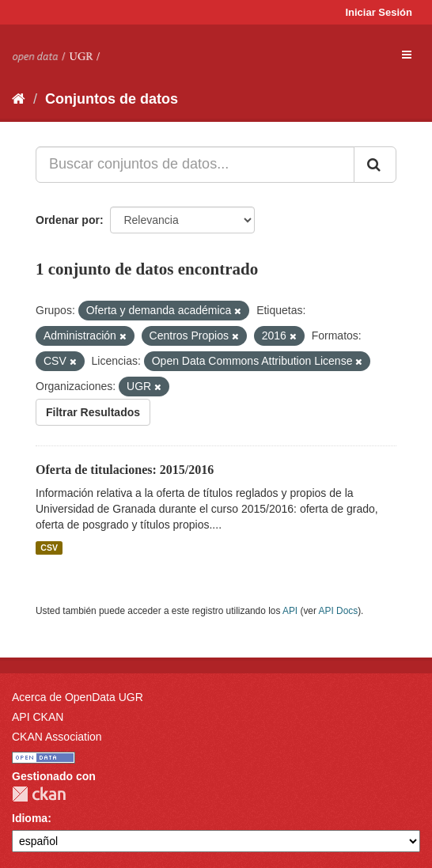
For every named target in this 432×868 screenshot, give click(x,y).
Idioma (30, 818)
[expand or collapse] (407, 55)
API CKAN (38, 717)
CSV (49, 548)
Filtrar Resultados (93, 412)
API (290, 611)
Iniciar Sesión (379, 12)
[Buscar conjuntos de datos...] (195, 165)
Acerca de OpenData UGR (78, 697)
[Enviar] (375, 165)
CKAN (39, 794)
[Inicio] (19, 99)
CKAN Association (57, 737)
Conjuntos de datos (112, 99)
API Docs (339, 611)
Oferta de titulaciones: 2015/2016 (125, 470)
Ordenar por (68, 220)
